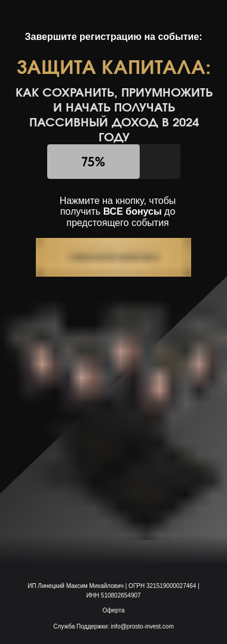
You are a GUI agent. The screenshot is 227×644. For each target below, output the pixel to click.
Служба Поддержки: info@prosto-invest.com (113, 626)
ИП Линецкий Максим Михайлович (76, 586)
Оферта (114, 610)
